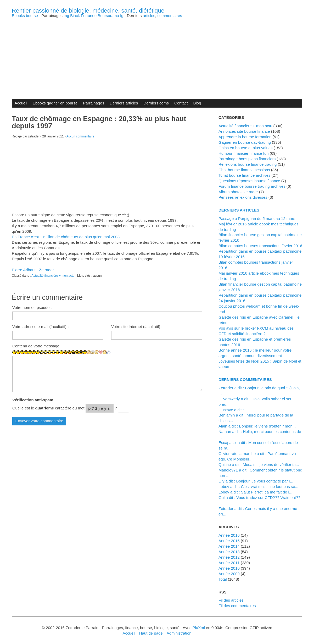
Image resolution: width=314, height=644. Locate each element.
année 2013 (229, 552)
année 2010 (229, 568)
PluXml (198, 628)
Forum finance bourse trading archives (252, 186)
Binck (75, 16)
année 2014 (229, 546)
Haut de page (151, 633)
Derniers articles (124, 103)
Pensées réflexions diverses (243, 197)
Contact (181, 103)
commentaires (170, 16)
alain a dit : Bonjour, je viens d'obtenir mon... (257, 426)
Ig (122, 16)
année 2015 (229, 541)
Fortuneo (89, 16)
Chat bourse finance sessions (244, 170)
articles (149, 16)
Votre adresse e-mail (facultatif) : (41, 327)
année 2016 (229, 535)
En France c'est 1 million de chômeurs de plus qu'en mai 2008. (66, 237)
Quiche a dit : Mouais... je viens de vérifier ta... (259, 465)
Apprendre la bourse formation (245, 137)
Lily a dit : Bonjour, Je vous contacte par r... (256, 481)
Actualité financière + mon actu (53, 276)
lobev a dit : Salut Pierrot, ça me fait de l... (255, 492)
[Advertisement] (157, 54)
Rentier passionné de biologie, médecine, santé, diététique (88, 11)
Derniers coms (156, 103)
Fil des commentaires (237, 606)
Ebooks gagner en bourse (55, 103)
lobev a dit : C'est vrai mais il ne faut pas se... (258, 487)
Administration (179, 633)
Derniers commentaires (245, 379)
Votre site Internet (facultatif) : (137, 327)
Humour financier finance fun (244, 153)
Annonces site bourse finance (244, 131)
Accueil (21, 103)
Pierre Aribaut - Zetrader (33, 270)
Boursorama (108, 16)
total (223, 579)
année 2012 (229, 557)
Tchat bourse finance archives (244, 175)
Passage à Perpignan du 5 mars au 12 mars (257, 218)
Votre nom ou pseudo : (32, 307)
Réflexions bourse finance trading (248, 164)
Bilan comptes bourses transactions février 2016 (260, 246)
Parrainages (94, 103)
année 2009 (229, 574)
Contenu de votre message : (37, 346)
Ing (66, 16)
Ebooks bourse (25, 16)
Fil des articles (231, 600)
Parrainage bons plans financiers (247, 159)
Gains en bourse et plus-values (246, 148)
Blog (197, 103)
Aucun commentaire (80, 136)
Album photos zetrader (238, 192)
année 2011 (229, 563)
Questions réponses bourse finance (249, 181)
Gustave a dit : (231, 410)
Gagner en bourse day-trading (245, 142)
